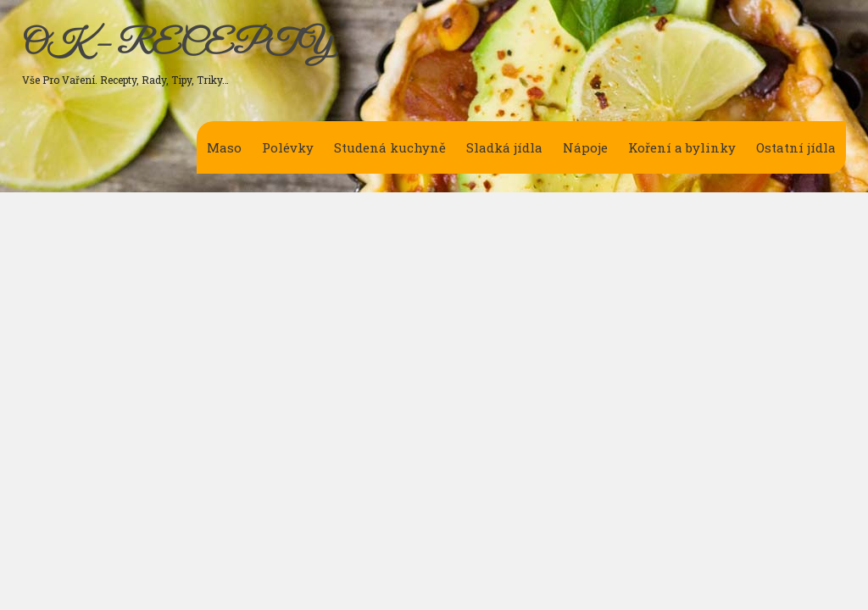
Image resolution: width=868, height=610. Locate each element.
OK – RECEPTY (177, 45)
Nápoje (585, 147)
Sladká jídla (504, 147)
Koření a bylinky (682, 147)
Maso (224, 147)
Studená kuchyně (390, 147)
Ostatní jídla (796, 147)
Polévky (288, 147)
